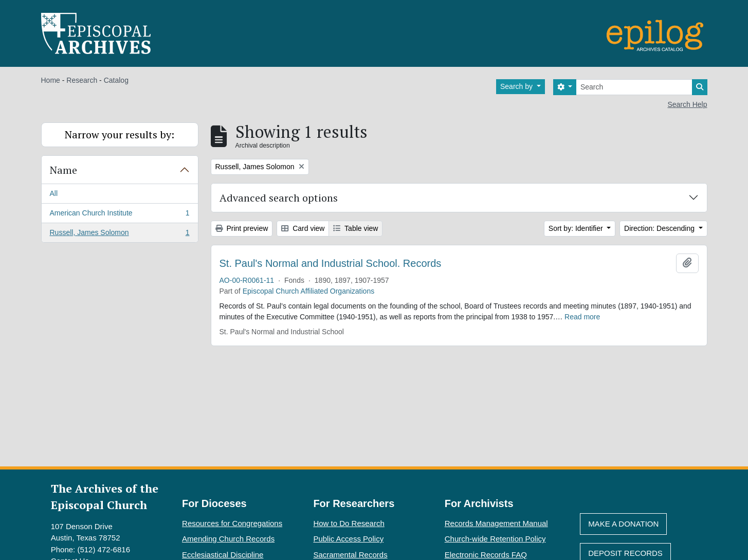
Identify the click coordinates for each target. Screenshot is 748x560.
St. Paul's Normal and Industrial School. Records (331, 263)
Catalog (116, 80)
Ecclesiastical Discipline (223, 555)
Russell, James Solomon (120, 234)
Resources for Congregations (232, 523)
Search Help (687, 104)
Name (63, 170)
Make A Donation (623, 524)
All (54, 193)
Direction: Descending (660, 228)
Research (82, 80)
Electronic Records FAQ (486, 555)
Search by (517, 86)
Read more (582, 317)
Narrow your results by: (120, 134)
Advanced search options (279, 198)
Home (51, 80)
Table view (355, 228)
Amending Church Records (228, 539)
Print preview (242, 228)
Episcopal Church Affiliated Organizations (309, 291)
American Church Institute (120, 215)
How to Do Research (349, 523)
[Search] (634, 87)
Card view (303, 228)
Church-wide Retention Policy (495, 539)
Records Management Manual (496, 523)
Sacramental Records (350, 555)
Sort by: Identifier (577, 228)
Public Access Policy (348, 539)
